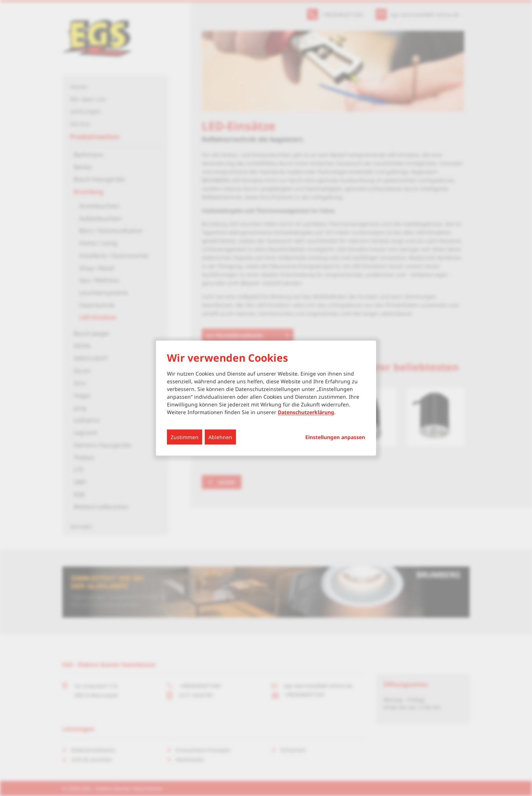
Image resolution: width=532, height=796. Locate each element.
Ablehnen (220, 437)
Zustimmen (185, 437)
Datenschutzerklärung (306, 412)
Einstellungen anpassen (335, 437)
